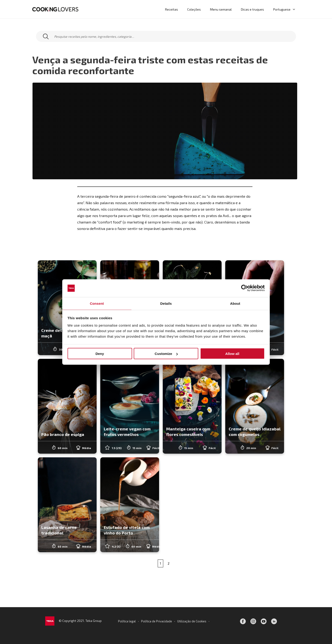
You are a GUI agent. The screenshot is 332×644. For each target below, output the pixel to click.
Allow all (232, 354)
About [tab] (235, 303)
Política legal (125, 621)
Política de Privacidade (156, 621)
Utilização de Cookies (193, 621)
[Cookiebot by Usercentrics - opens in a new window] (245, 288)
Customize (166, 354)
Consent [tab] (97, 303)
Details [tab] (166, 303)
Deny (100, 354)
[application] (294, 9)
